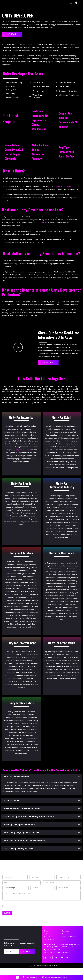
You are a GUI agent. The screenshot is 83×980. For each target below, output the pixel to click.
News (64, 934)
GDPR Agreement (9, 902)
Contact (47, 936)
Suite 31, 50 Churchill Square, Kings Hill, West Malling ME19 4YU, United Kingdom (64, 945)
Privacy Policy (49, 939)
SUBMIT (7, 913)
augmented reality (64, 186)
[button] (81, 3)
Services (66, 931)
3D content (40, 222)
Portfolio (47, 934)
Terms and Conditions (71, 936)
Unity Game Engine (22, 449)
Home (46, 931)
